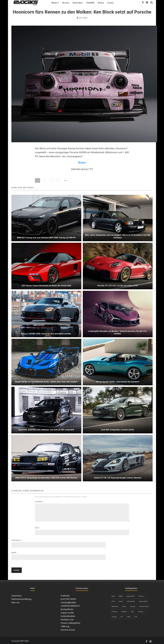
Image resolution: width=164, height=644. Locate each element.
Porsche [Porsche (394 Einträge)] (115, 610)
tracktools (65, 594)
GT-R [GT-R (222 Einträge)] (113, 600)
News (55, 3)
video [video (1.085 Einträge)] (129, 615)
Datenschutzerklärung (21, 597)
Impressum (17, 594)
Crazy (110, 3)
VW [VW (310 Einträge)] (136, 615)
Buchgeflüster (67, 607)
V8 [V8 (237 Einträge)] (122, 615)
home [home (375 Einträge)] (121, 600)
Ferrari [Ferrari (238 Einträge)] (141, 594)
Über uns (15, 601)
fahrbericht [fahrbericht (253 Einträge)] (131, 594)
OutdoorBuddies (68, 614)
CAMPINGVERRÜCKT (70, 604)
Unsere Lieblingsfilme (70, 621)
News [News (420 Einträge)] (124, 605)
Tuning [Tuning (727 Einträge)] (140, 610)
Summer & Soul (68, 628)
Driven (66, 3)
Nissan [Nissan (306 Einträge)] (133, 605)
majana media (67, 611)
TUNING (90, 3)
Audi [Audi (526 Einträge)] (113, 594)
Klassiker (78, 3)
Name (37, 526)
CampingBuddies (68, 601)
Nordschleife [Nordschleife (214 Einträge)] (144, 605)
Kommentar (39, 497)
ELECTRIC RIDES (68, 597)
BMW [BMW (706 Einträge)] (121, 594)
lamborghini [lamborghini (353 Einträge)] (143, 600)
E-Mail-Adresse (16, 538)
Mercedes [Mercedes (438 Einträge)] (115, 605)
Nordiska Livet (67, 618)
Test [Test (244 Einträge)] (132, 610)
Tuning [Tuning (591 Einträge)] (114, 615)
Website (14, 551)
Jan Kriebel (82, 18)
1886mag (65, 624)
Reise (101, 3)
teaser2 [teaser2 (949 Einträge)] (124, 610)
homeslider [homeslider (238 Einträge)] (131, 600)
